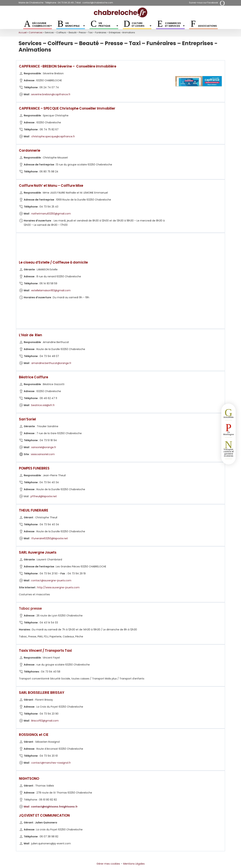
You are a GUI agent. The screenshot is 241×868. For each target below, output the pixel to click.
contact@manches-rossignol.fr (51, 763)
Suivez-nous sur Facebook (203, 3)
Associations (207, 26)
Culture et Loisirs (142, 25)
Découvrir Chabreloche (42, 25)
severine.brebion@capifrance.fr (51, 94)
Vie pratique (108, 25)
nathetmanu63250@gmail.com (51, 214)
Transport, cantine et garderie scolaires (229, 453)
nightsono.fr (69, 807)
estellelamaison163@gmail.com (51, 290)
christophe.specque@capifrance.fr (53, 136)
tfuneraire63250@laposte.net (50, 538)
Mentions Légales (134, 864)
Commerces (36, 32)
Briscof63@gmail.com (45, 721)
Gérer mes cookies (108, 864)
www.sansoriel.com (43, 454)
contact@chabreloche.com (98, 3)
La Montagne (228, 433)
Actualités (229, 417)
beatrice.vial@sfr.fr (43, 405)
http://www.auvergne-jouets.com (58, 587)
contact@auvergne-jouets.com (51, 580)
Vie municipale (75, 25)
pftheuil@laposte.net (44, 496)
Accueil (23, 32)
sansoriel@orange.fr (44, 447)
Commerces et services (175, 25)
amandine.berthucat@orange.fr (51, 363)
